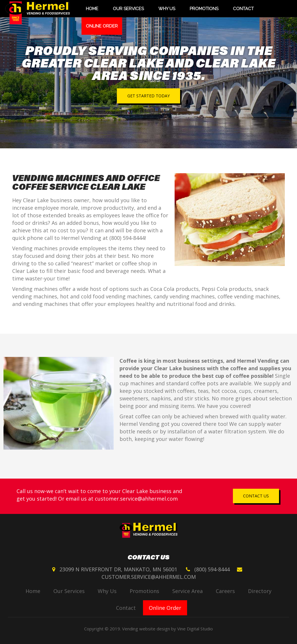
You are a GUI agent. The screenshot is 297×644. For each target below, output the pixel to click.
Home (92, 9)
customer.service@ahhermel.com (136, 499)
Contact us (256, 496)
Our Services (128, 9)
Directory (260, 591)
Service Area (188, 591)
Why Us (167, 9)
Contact (243, 9)
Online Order (102, 26)
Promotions (204, 9)
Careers (225, 591)
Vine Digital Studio (195, 629)
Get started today (148, 96)
